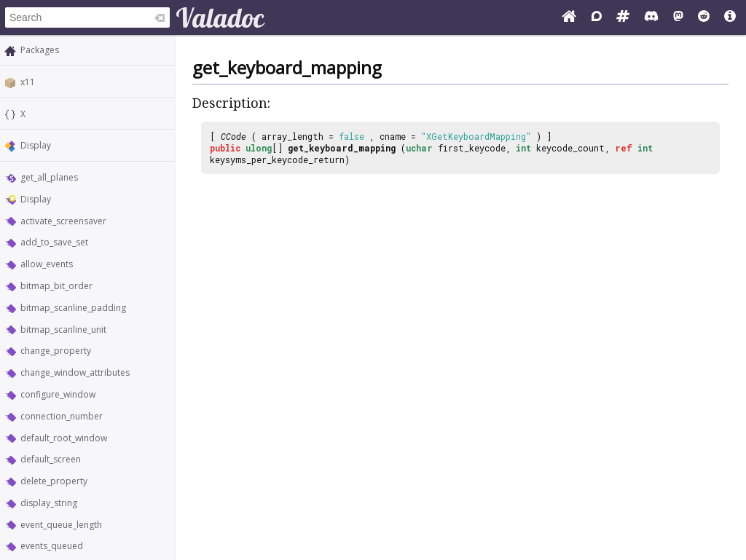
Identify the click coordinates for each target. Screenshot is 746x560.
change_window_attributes (75, 372)
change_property (56, 351)
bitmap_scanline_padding (73, 308)
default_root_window (64, 438)
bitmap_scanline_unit (63, 330)
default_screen (51, 459)
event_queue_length (61, 525)
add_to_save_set (54, 242)
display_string (49, 503)
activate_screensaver (63, 221)
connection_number (62, 416)
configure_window (58, 394)
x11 (28, 82)
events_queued (52, 546)
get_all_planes (49, 177)
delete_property (54, 481)
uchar (419, 148)
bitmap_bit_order (56, 286)
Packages (40, 50)
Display (36, 145)
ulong (259, 148)
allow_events (47, 264)
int (523, 148)
